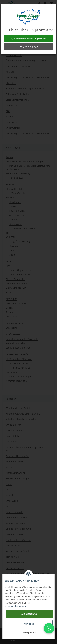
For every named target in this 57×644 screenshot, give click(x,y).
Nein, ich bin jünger (29, 46)
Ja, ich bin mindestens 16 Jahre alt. (28, 39)
